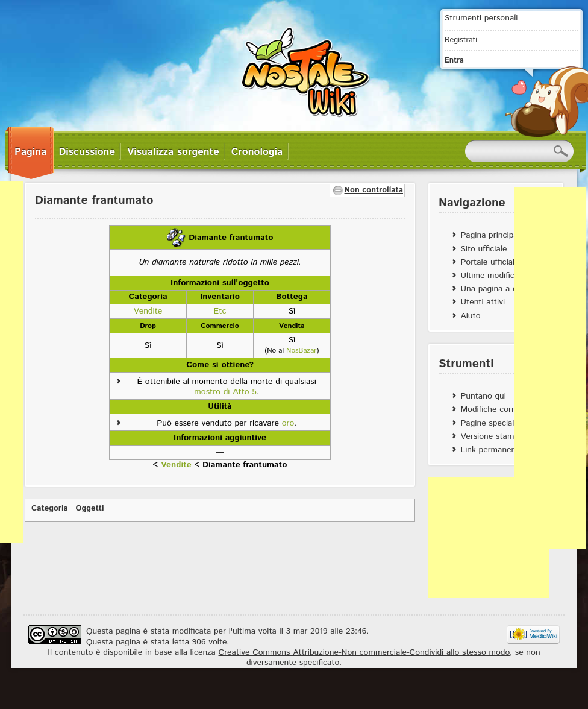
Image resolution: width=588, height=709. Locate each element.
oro (288, 423)
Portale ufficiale (489, 262)
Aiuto (470, 316)
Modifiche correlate (496, 409)
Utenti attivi (483, 302)
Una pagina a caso (495, 289)
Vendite (176, 465)
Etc (220, 311)
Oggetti (90, 509)
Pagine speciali (488, 423)
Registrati (461, 40)
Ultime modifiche (492, 276)
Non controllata (374, 190)
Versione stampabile (498, 436)
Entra (454, 60)
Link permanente (492, 450)
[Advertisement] (489, 538)
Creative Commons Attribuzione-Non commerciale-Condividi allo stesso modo (364, 652)
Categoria (50, 509)
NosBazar (301, 351)
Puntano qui (483, 396)
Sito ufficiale (483, 249)
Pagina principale (492, 235)
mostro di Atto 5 (225, 392)
